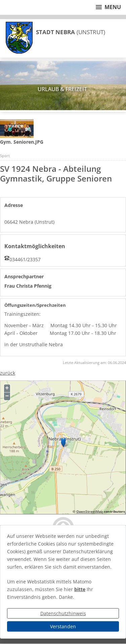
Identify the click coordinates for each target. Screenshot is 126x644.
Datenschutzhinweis (63, 613)
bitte (80, 589)
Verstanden (63, 626)
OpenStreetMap (90, 511)
